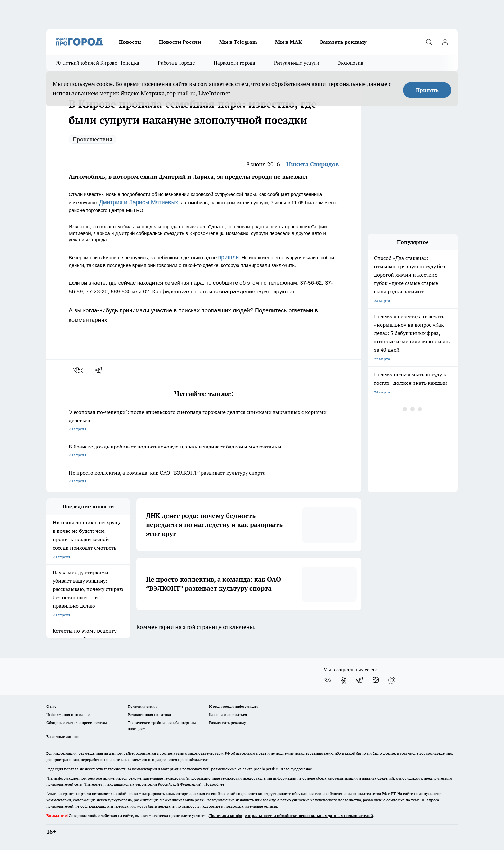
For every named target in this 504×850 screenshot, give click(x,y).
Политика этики (142, 706)
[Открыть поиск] (429, 42)
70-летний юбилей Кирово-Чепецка (97, 63)
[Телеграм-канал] (360, 680)
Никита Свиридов (313, 164)
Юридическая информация (233, 706)
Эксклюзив (351, 63)
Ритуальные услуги (297, 63)
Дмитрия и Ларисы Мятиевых (139, 202)
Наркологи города (235, 63)
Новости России (180, 42)
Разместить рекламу (227, 722)
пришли (228, 257)
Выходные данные (63, 737)
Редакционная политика (149, 714)
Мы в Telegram (238, 42)
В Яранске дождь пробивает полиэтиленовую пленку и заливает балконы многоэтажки (204, 451)
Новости (130, 42)
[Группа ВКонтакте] (328, 680)
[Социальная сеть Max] (392, 680)
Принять (427, 90)
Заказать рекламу (343, 42)
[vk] (79, 370)
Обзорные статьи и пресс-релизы (77, 722)
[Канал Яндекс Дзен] (376, 680)
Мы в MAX (289, 42)
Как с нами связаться (228, 714)
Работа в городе (176, 63)
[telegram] (101, 370)
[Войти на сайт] (445, 42)
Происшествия (93, 139)
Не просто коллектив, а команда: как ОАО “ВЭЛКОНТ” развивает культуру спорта (204, 477)
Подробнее (214, 784)
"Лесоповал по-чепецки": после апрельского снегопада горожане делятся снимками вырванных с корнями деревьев (204, 421)
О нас (51, 706)
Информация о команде (68, 714)
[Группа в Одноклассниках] (344, 680)
